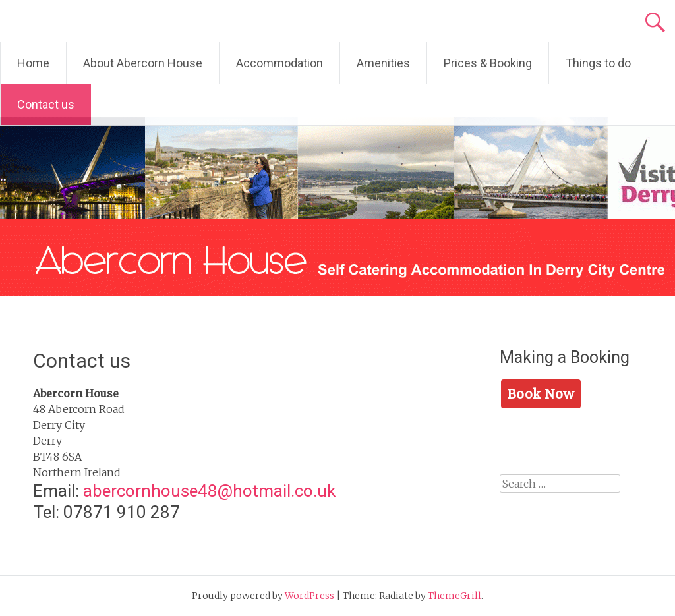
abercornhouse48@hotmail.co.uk (209, 491)
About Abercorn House (143, 63)
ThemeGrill (455, 596)
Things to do (598, 63)
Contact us (46, 104)
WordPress (309, 596)
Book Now (541, 394)
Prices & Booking (488, 63)
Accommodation (279, 63)
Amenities (383, 63)
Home (33, 63)
